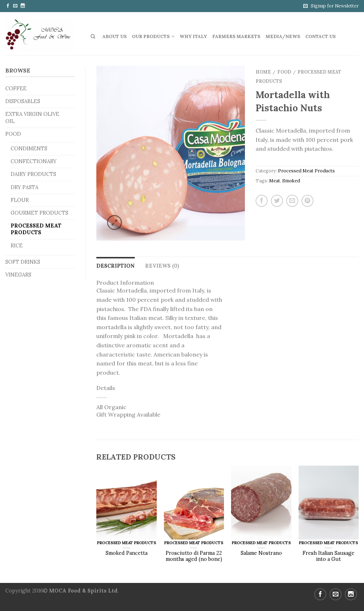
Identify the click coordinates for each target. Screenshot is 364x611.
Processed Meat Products (36, 229)
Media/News (283, 36)
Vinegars (18, 275)
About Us (114, 36)
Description (116, 266)
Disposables (23, 101)
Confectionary (34, 161)
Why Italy (193, 36)
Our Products (151, 36)
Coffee (16, 89)
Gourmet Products (39, 213)
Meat (275, 181)
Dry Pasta (25, 187)
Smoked (291, 181)
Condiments (29, 149)
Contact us (320, 36)
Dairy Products (33, 174)
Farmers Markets (236, 36)
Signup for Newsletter (335, 6)
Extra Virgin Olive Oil (32, 117)
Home (263, 72)
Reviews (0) (162, 266)
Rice (17, 246)
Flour (20, 200)
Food (13, 134)
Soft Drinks (23, 262)
